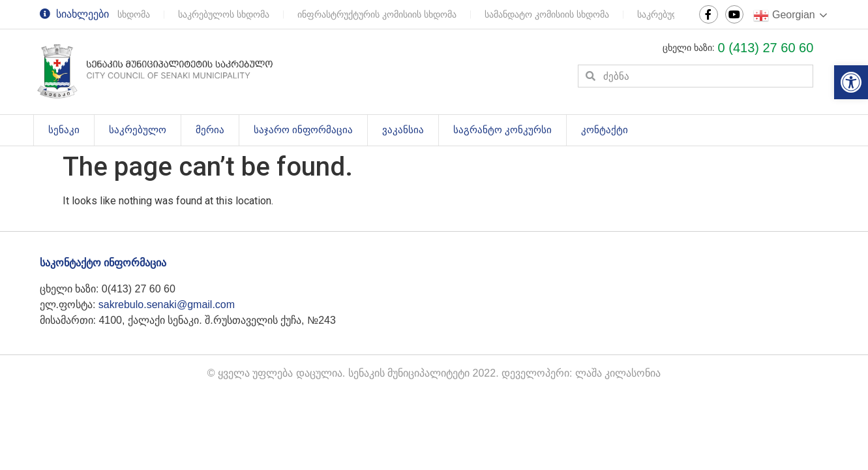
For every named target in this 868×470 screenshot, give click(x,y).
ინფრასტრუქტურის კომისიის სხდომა (378, 14)
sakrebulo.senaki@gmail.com (167, 305)
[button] (851, 82)
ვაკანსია (403, 130)
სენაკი (71, 131)
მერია (210, 130)
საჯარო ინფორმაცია (303, 130)
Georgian (784, 16)
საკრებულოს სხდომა (225, 14)
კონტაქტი (605, 130)
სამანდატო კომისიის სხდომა (548, 14)
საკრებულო (145, 131)
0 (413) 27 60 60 (766, 48)
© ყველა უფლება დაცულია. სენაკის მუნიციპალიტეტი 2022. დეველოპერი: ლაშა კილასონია (434, 373)
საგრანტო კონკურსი (502, 130)
